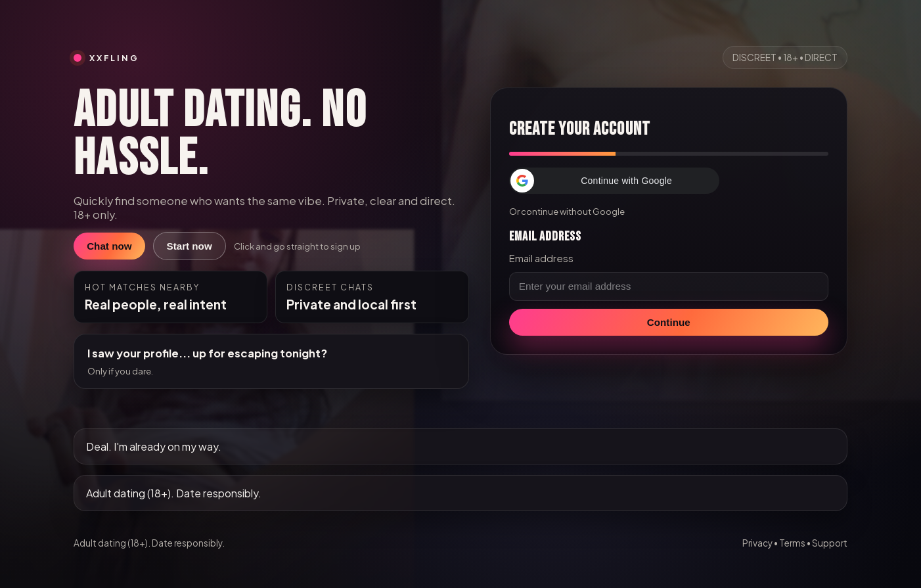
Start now (190, 246)
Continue (669, 322)
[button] (614, 181)
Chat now (109, 246)
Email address (541, 258)
